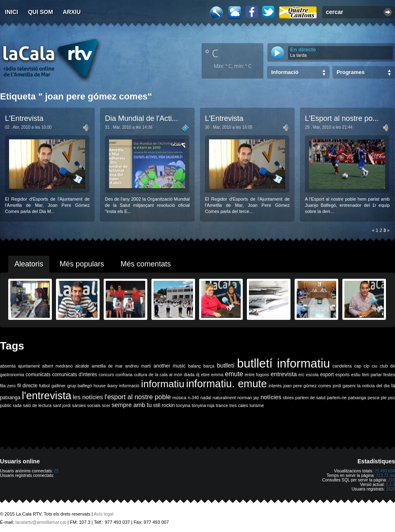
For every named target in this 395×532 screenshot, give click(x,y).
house (100, 386)
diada (189, 375)
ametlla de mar (107, 366)
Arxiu (72, 12)
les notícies (88, 397)
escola (312, 375)
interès (275, 386)
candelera (342, 366)
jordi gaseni (344, 386)
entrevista (284, 374)
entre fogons (257, 375)
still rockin (164, 405)
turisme (257, 405)
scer (106, 405)
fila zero (8, 386)
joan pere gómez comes (307, 386)
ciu (374, 366)
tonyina (183, 405)
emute (234, 374)
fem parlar (372, 375)
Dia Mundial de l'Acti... (142, 118)
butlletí (226, 365)
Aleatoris (29, 264)
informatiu (163, 384)
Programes (351, 72)
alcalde (82, 366)
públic (6, 405)
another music (170, 366)
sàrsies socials (86, 405)
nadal (206, 398)
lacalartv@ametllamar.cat (41, 522)
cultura (141, 375)
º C (212, 53)
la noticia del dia (373, 386)
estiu (356, 375)
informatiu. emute (226, 384)
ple (384, 398)
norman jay (248, 398)
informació (129, 386)
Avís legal (104, 514)
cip (367, 366)
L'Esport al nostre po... (342, 118)
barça (209, 366)
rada (17, 405)
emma (217, 375)
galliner (58, 386)
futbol (44, 386)
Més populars (82, 264)
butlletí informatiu (283, 363)
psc (392, 398)
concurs (106, 375)
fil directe (27, 386)
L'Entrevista (24, 118)
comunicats (38, 375)
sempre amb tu (132, 405)
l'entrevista (46, 396)
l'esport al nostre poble (138, 397)
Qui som (41, 12)
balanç (194, 366)
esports (343, 375)
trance (222, 405)
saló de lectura (37, 405)
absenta (8, 366)
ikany (113, 386)
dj (197, 375)
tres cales (239, 405)
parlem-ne (337, 398)
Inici (12, 12)
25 (56, 471)
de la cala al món (165, 375)
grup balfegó (79, 386)
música (179, 398)
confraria (124, 375)
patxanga (357, 398)
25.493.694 (385, 471)
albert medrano (58, 366)
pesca (374, 398)
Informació (285, 72)
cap (358, 366)
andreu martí (138, 366)
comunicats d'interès (75, 375)
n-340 (193, 398)
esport (327, 375)
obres (288, 398)
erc (301, 375)
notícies (271, 397)
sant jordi (62, 405)
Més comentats (146, 264)
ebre (205, 375)
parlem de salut (310, 398)
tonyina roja (203, 405)
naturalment (224, 398)
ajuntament (29, 366)
